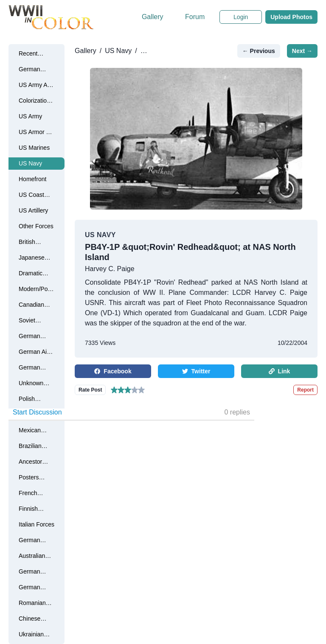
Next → (302, 51)
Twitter (196, 371)
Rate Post (90, 390)
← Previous (259, 51)
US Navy (118, 51)
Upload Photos (291, 17)
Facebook (113, 371)
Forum (195, 17)
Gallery (153, 17)
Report (305, 390)
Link (280, 371)
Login (241, 17)
